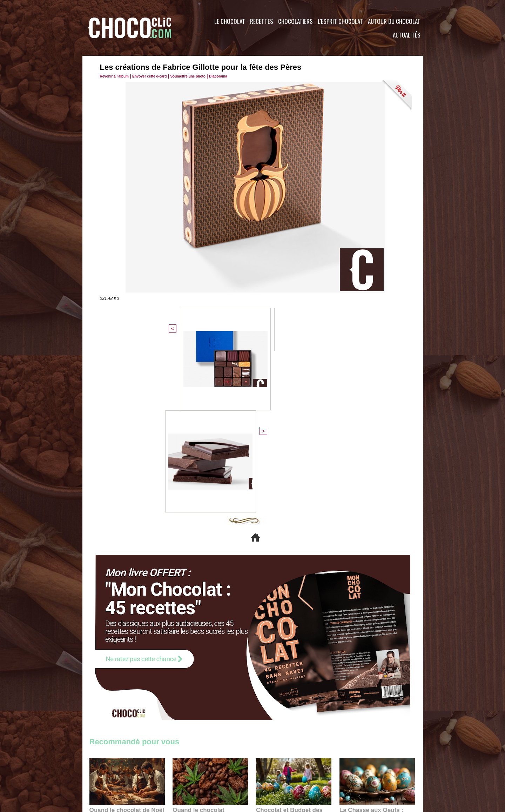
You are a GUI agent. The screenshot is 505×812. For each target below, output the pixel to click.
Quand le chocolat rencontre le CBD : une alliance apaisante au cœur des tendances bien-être (210, 655)
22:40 (360, 670)
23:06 (276, 677)
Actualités (407, 35)
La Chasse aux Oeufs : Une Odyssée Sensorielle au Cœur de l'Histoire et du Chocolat (374, 655)
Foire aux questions (360, 770)
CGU (183, 770)
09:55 (222, 670)
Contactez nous (111, 770)
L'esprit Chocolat (340, 21)
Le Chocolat (230, 21)
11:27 (113, 664)
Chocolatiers (295, 21)
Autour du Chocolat (394, 21)
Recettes (262, 21)
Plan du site (272, 770)
